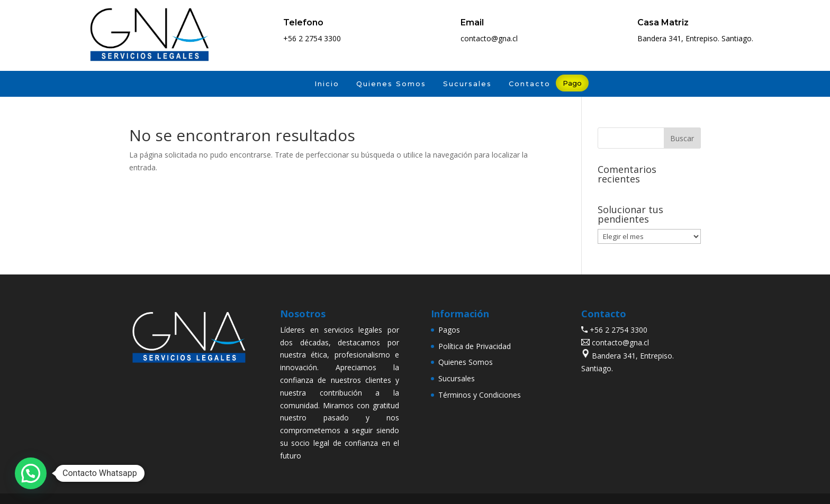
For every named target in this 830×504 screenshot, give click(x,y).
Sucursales (467, 84)
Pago (572, 83)
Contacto (530, 84)
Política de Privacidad (475, 346)
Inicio (327, 84)
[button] (31, 473)
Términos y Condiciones (480, 395)
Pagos (449, 330)
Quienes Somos (391, 84)
